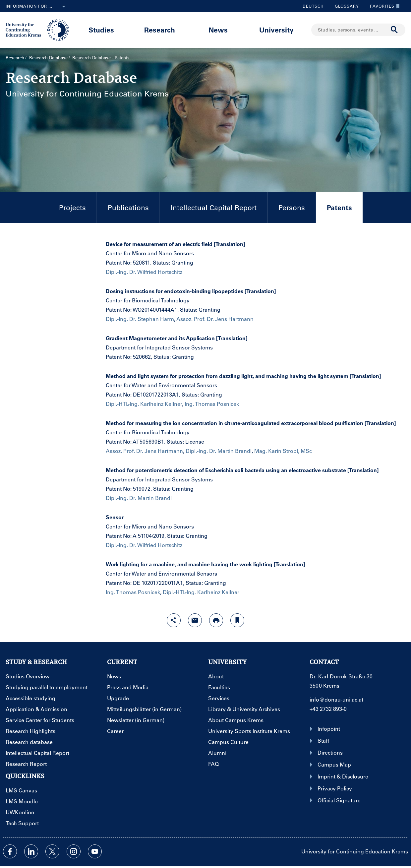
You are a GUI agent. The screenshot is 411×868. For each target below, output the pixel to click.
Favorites (383, 6)
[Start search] (394, 30)
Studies (101, 30)
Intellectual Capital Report (214, 207)
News (218, 30)
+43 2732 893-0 (328, 709)
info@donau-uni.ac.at (336, 699)
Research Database (48, 58)
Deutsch (313, 6)
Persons (292, 207)
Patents (334, 213)
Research (160, 30)
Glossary (344, 6)
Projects (72, 207)
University (276, 30)
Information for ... (37, 7)
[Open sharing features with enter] (174, 620)
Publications (128, 207)
